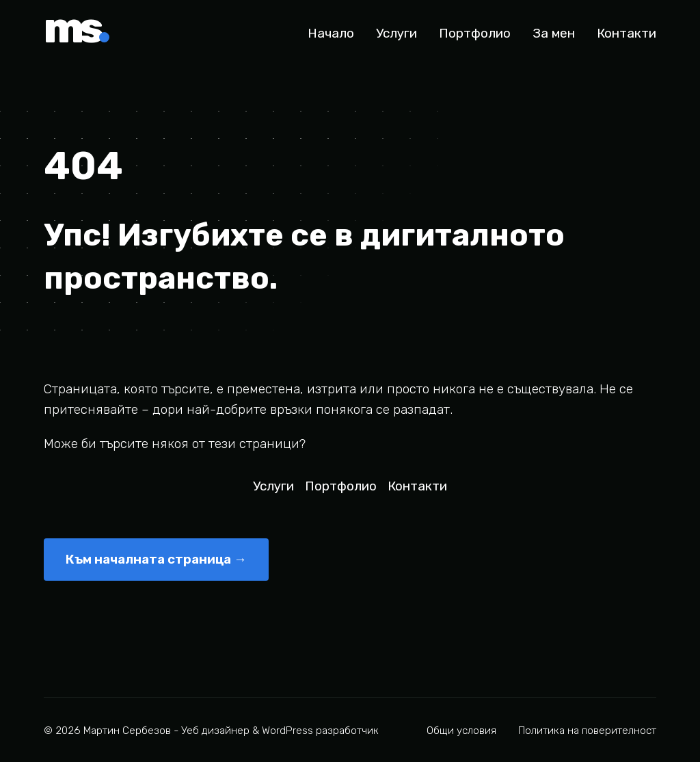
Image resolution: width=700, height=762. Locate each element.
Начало (331, 33)
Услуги (396, 33)
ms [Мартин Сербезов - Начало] (77, 32)
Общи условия (461, 731)
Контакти (627, 33)
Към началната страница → (156, 559)
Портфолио (475, 33)
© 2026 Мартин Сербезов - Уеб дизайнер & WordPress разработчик (211, 731)
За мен (554, 33)
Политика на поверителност (587, 731)
